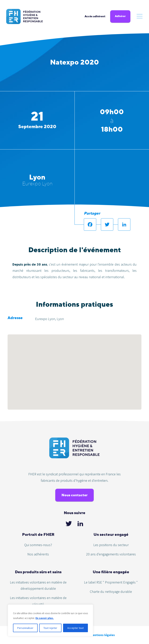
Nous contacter (74, 495)
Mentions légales (103, 635)
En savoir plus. (45, 618)
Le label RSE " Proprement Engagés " (111, 582)
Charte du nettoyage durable (111, 592)
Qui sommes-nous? (38, 545)
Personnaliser (25, 628)
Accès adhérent (95, 16)
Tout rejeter (50, 628)
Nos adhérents (38, 554)
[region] (50, 620)
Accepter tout (75, 628)
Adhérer (120, 16)
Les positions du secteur (111, 545)
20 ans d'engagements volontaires (111, 554)
